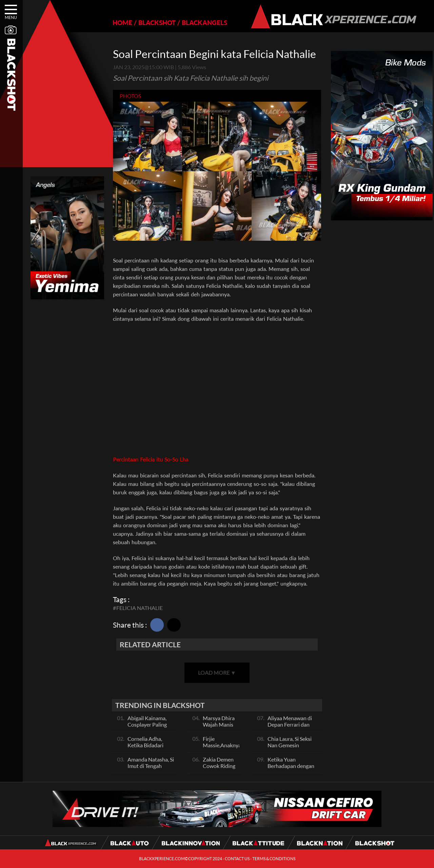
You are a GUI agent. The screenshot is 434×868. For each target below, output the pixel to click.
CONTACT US (237, 859)
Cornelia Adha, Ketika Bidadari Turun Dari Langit (148, 745)
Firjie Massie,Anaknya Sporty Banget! (222, 745)
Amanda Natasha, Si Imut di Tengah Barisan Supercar (151, 766)
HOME (122, 23)
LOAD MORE (217, 673)
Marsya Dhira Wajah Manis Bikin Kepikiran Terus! (221, 728)
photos (130, 96)
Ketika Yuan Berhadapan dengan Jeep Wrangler (291, 766)
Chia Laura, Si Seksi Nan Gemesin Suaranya (290, 745)
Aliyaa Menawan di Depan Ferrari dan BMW (290, 724)
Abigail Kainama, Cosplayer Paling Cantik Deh (147, 724)
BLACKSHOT (157, 23)
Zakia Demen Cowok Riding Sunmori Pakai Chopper (220, 769)
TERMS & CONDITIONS (274, 859)
